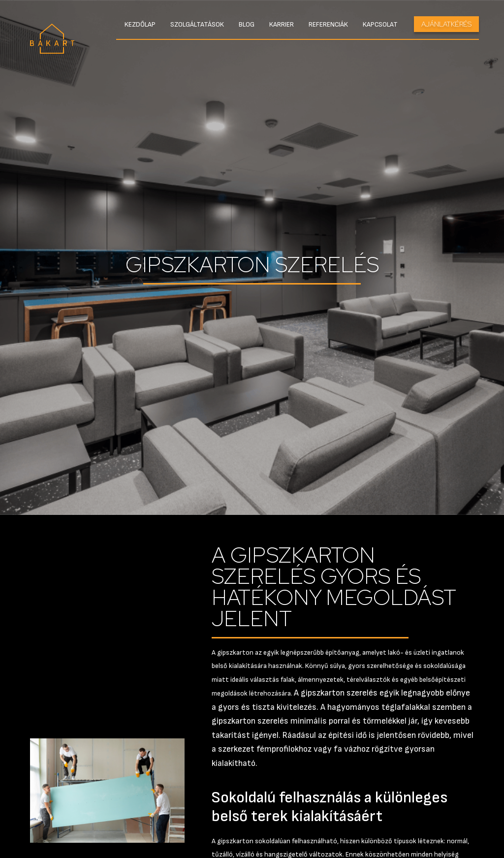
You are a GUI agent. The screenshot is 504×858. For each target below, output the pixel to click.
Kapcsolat (380, 24)
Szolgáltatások (197, 24)
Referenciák (328, 24)
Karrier (282, 24)
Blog (247, 24)
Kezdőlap (140, 24)
